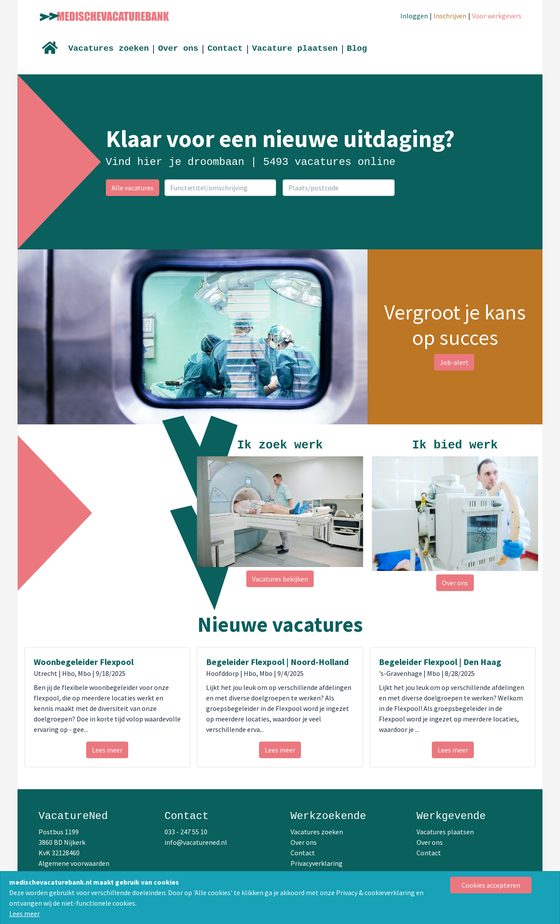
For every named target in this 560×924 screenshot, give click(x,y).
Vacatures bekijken (280, 579)
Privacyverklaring (317, 863)
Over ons (178, 49)
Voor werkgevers (497, 16)
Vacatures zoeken (108, 49)
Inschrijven (450, 16)
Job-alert (454, 362)
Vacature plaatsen (295, 49)
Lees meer (24, 913)
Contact (225, 49)
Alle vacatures (133, 188)
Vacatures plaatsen (445, 832)
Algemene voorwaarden (74, 863)
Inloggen (414, 16)
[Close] (491, 885)
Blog (357, 49)
